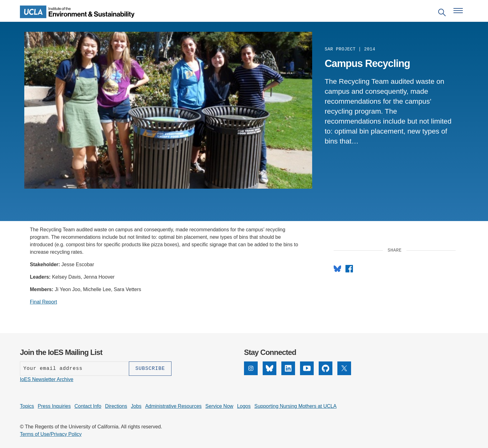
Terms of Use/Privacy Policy (51, 434)
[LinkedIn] (288, 373)
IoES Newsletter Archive (47, 379)
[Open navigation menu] (458, 11)
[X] (344, 373)
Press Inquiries (54, 406)
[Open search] (442, 14)
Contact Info (88, 406)
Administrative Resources (173, 406)
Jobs (136, 406)
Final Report (43, 302)
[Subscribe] (150, 369)
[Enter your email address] (74, 369)
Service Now (219, 406)
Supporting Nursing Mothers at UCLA (295, 406)
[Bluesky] (270, 373)
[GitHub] (326, 373)
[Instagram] (251, 373)
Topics (27, 406)
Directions (116, 406)
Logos (244, 406)
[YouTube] (307, 373)
